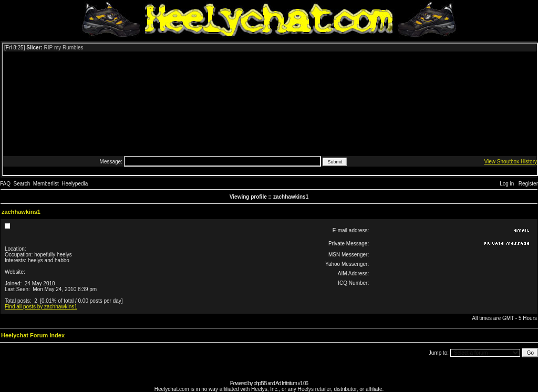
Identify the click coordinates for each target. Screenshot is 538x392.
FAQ (5, 184)
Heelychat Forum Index (33, 335)
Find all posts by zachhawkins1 (41, 307)
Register (528, 184)
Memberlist (46, 184)
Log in (507, 184)
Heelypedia (75, 184)
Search (22, 184)
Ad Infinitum (286, 383)
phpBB (260, 383)
